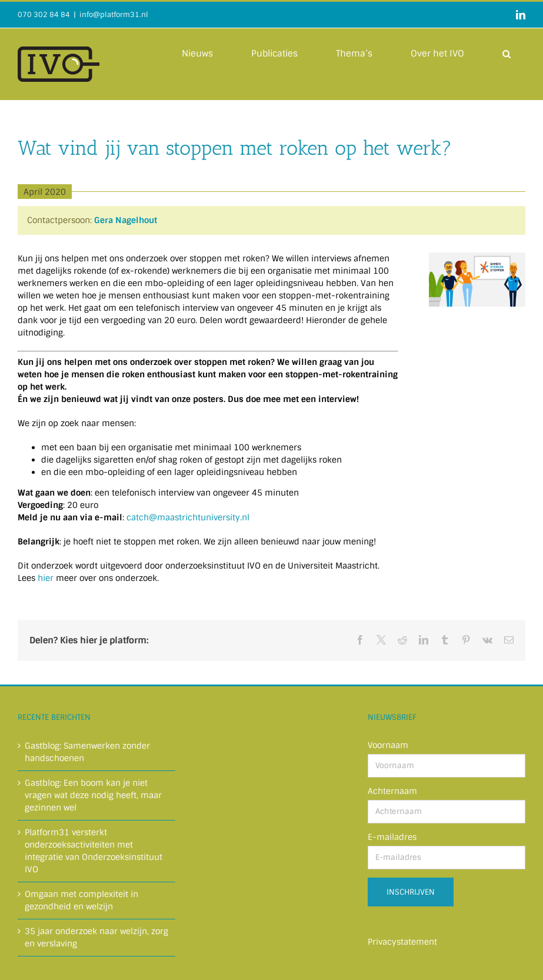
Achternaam (392, 791)
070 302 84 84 (44, 15)
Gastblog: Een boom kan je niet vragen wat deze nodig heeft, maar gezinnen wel (93, 795)
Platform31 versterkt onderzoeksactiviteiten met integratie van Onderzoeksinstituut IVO (94, 851)
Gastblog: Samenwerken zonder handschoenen (87, 752)
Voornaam (388, 745)
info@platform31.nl (114, 15)
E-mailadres (392, 837)
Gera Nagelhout (126, 220)
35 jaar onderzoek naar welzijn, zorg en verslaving (96, 937)
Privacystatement (402, 942)
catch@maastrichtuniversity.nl (188, 517)
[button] (507, 53)
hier (46, 578)
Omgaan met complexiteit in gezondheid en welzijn (81, 900)
